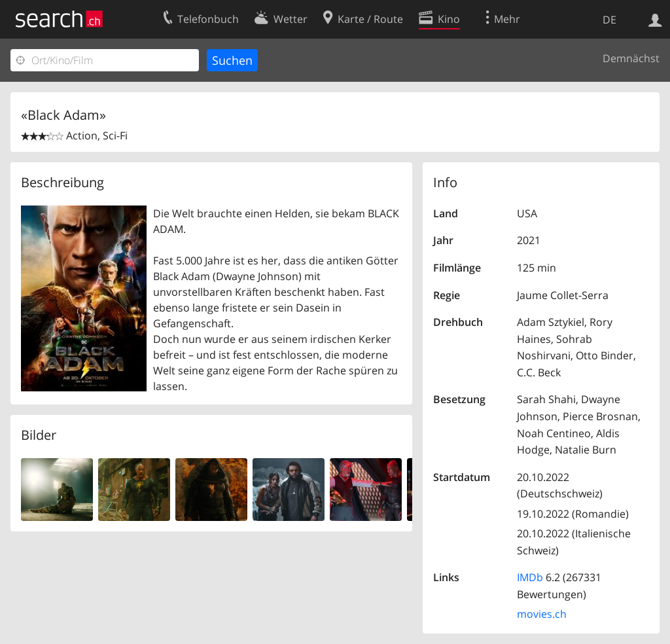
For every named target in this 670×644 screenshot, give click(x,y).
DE (609, 20)
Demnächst (631, 58)
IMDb (530, 577)
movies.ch (542, 614)
